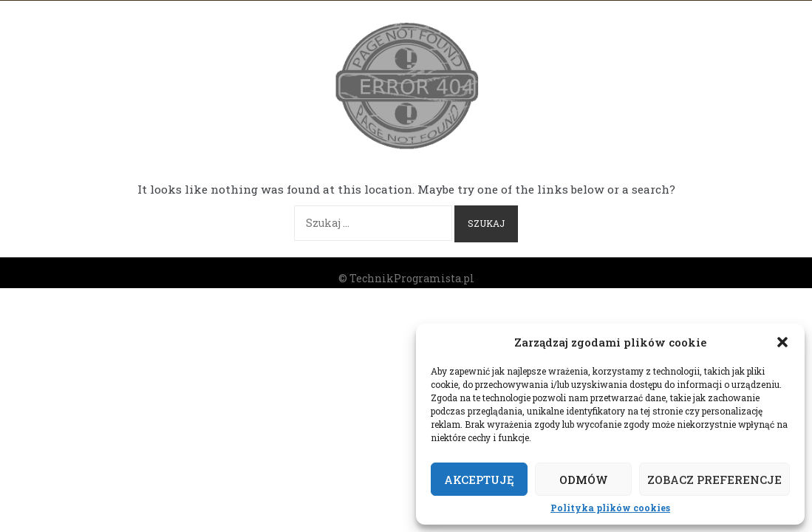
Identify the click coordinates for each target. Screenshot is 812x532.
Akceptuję (479, 480)
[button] (782, 342)
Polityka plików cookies (610, 508)
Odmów (584, 480)
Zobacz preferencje (714, 480)
